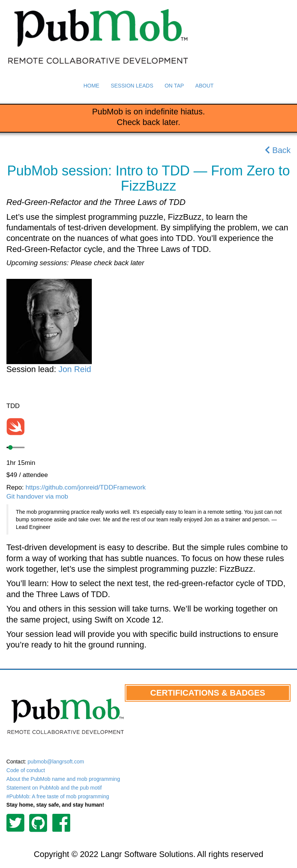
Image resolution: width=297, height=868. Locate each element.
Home (91, 86)
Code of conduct (26, 770)
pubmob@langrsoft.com (56, 762)
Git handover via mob (37, 496)
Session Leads (132, 86)
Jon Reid (75, 369)
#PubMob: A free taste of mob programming (58, 796)
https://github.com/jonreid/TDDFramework (86, 487)
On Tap (174, 86)
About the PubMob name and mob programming (63, 779)
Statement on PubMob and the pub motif (54, 788)
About (204, 86)
